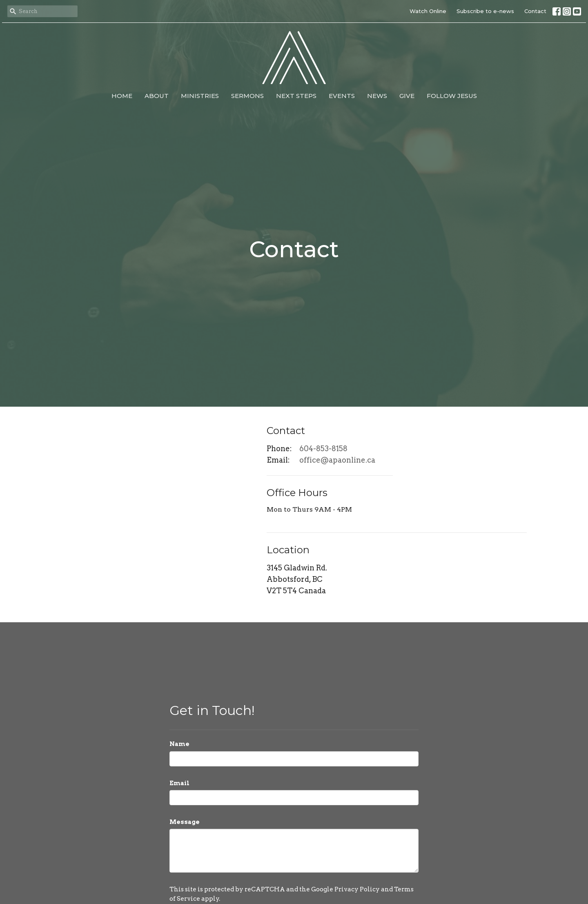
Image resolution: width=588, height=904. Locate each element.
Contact (535, 11)
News (377, 96)
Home (122, 96)
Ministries (200, 96)
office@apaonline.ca (337, 460)
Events (342, 96)
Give (407, 96)
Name (179, 744)
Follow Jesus (452, 96)
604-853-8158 (323, 449)
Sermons (247, 96)
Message (185, 822)
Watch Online (428, 11)
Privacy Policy (357, 889)
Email (179, 783)
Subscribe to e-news (485, 11)
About (157, 96)
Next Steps (296, 96)
